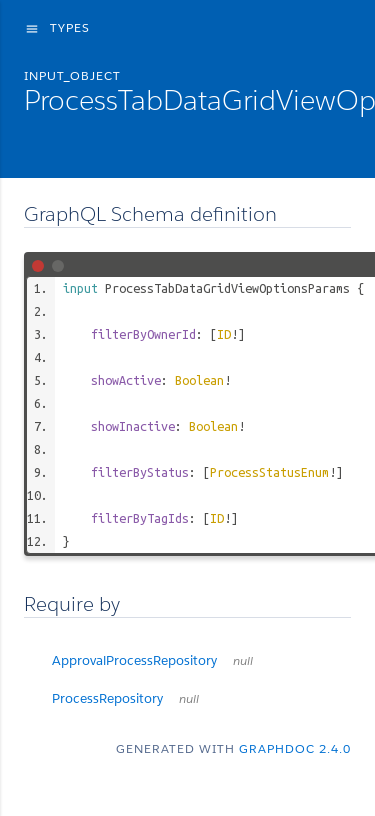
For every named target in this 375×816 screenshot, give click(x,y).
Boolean (199, 380)
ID (224, 334)
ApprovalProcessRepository (152, 660)
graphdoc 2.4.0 (295, 748)
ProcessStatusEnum (269, 472)
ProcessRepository (125, 698)
